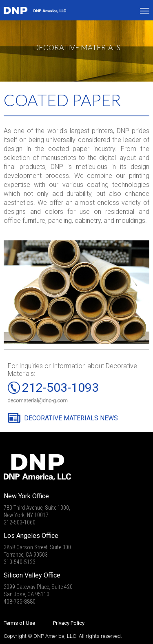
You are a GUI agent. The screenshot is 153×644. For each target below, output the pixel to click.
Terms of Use (19, 623)
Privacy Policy (69, 623)
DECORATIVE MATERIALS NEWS (71, 418)
